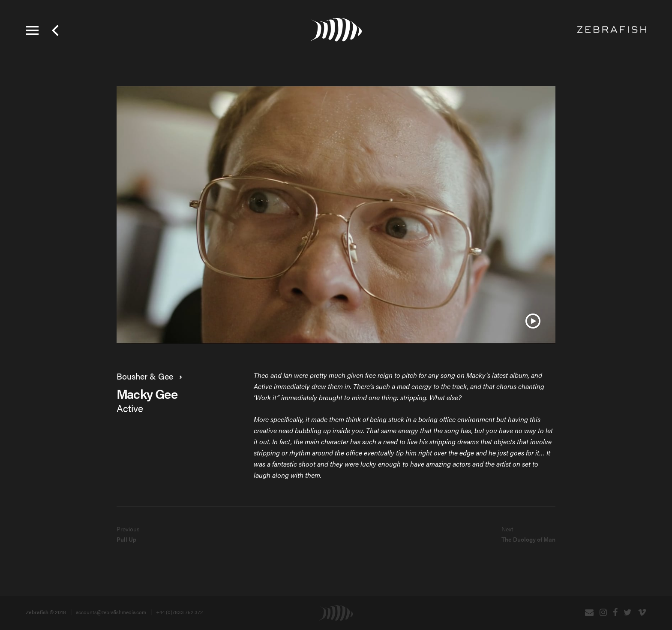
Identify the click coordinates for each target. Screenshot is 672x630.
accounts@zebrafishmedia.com (111, 612)
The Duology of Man (528, 539)
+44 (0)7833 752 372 (179, 612)
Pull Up (126, 539)
